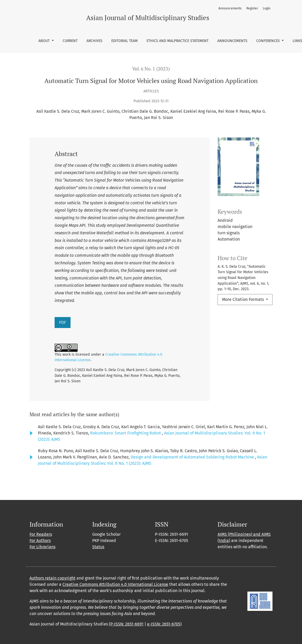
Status (98, 547)
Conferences (269, 41)
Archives (94, 41)
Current (70, 41)
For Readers (41, 534)
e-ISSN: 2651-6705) (164, 624)
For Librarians (42, 547)
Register (252, 8)
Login (267, 8)
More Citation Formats (243, 299)
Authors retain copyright (53, 578)
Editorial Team (124, 41)
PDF (63, 322)
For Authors (40, 541)
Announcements (232, 41)
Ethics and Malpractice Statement (178, 41)
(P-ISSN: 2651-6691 (126, 624)
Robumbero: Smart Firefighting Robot (126, 433)
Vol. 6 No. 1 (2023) (151, 69)
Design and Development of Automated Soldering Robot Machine (193, 457)
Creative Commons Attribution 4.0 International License (115, 584)
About (45, 41)
